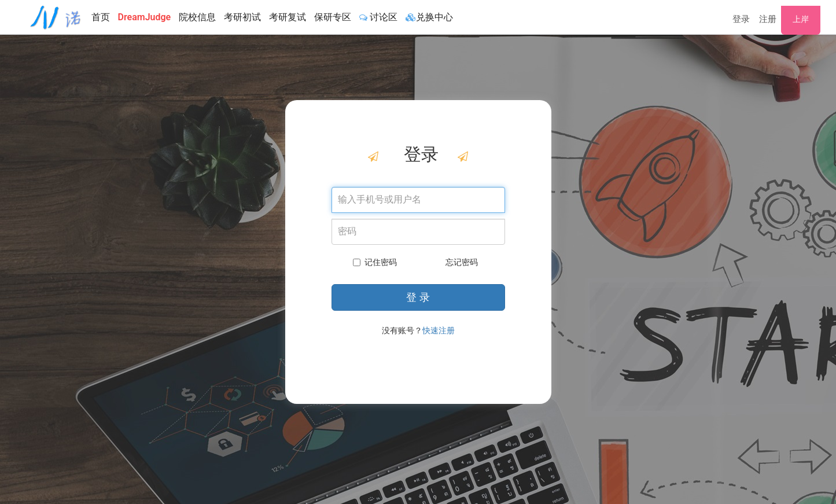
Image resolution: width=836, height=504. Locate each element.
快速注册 (439, 330)
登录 (741, 19)
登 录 (418, 297)
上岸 (801, 19)
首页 (101, 17)
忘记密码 (462, 262)
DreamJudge (145, 17)
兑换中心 (429, 17)
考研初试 (242, 17)
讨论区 (378, 17)
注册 (768, 19)
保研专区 (333, 17)
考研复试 (288, 17)
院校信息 (197, 17)
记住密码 (375, 262)
